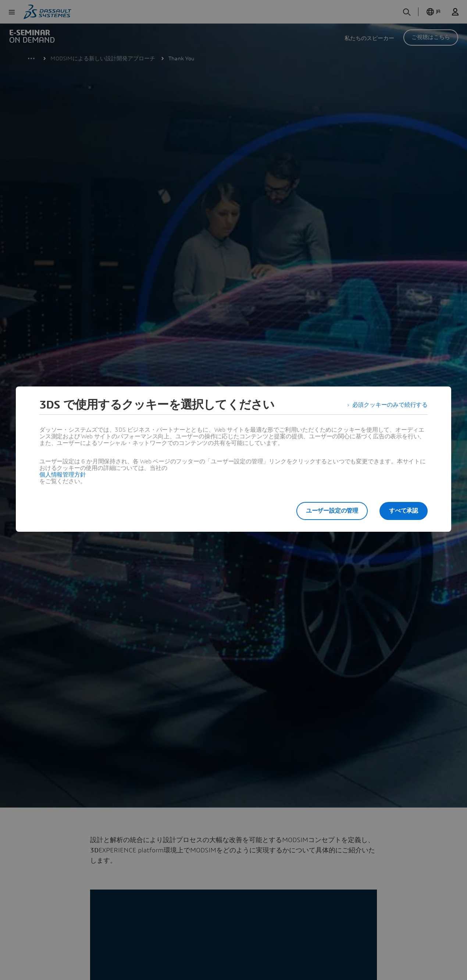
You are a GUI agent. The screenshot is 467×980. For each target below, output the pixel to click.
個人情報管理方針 (63, 475)
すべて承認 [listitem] (404, 511)
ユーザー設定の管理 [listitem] (332, 511)
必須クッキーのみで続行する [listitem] (390, 405)
